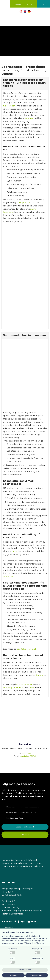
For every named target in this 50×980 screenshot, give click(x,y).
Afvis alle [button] (13, 975)
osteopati (8, 576)
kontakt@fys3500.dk (13, 688)
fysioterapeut (10, 106)
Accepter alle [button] (37, 975)
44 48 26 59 (27, 754)
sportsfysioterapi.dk (27, 649)
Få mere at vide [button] (25, 970)
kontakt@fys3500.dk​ (12, 895)
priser (15, 551)
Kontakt (40, 675)
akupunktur (25, 203)
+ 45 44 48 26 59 (24, 684)
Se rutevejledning (10, 908)
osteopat (29, 118)
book (31, 688)
